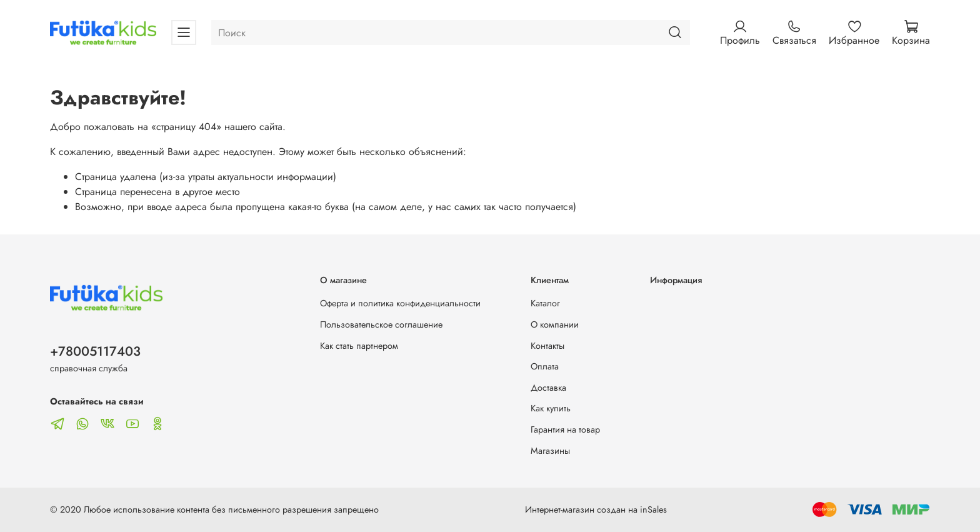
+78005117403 (95, 351)
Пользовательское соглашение (381, 324)
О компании (555, 324)
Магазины (550, 451)
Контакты (547, 346)
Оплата (545, 366)
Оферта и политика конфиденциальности (400, 303)
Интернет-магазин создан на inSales (596, 509)
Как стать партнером (359, 346)
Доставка (548, 388)
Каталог (545, 303)
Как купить (551, 408)
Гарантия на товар (565, 429)
